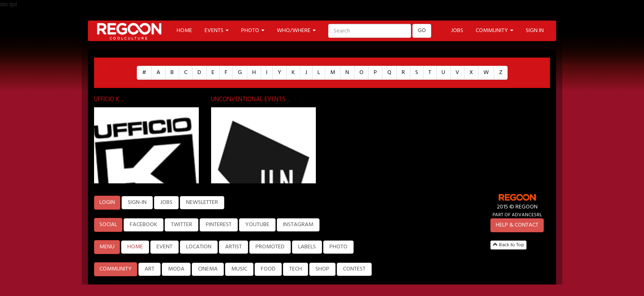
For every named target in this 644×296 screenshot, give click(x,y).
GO (422, 31)
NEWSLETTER (202, 202)
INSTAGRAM (298, 225)
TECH (296, 269)
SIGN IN (535, 31)
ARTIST (233, 247)
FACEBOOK (144, 225)
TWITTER (182, 225)
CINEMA (208, 269)
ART (149, 269)
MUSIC (239, 269)
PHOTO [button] (253, 31)
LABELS (307, 247)
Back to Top (508, 245)
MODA (176, 269)
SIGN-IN (137, 202)
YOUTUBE (257, 225)
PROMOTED (270, 247)
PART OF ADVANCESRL (517, 215)
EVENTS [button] (217, 31)
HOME (184, 31)
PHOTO (338, 247)
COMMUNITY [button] (494, 31)
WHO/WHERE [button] (296, 31)
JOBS (457, 31)
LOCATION (199, 247)
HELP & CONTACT (517, 225)
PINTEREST (219, 225)
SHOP (322, 269)
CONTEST (354, 269)
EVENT (164, 247)
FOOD (268, 269)
